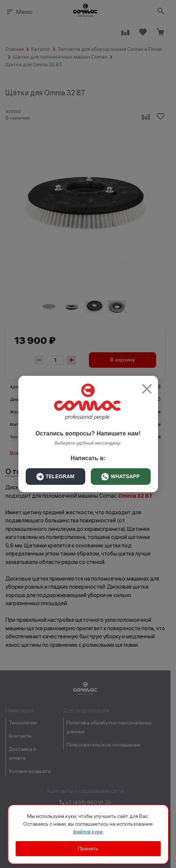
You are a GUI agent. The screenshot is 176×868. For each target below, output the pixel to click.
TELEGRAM (55, 477)
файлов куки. (88, 832)
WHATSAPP (121, 477)
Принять (88, 848)
